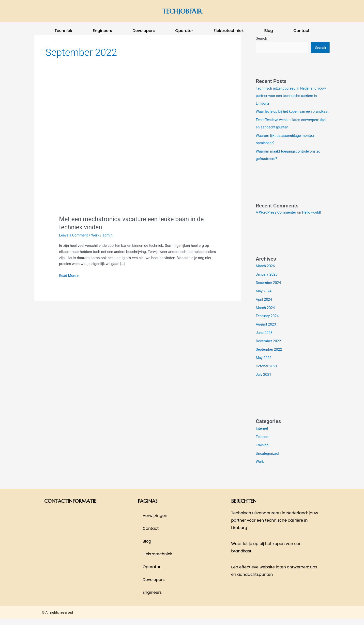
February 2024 (268, 323)
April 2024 (264, 306)
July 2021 (264, 381)
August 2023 (266, 331)
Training (262, 452)
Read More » (69, 275)
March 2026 (266, 273)
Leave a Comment (74, 235)
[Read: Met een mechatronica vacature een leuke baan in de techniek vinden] (138, 150)
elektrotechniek (229, 31)
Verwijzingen (155, 522)
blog (268, 31)
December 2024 (269, 290)
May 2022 (264, 364)
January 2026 (267, 281)
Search (320, 47)
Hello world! (313, 219)
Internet (262, 435)
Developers (144, 31)
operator (184, 31)
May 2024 (264, 298)
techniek (63, 31)
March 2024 (266, 315)
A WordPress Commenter (277, 219)
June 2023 (264, 340)
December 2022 (269, 348)
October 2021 (267, 373)
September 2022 (269, 356)
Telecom (263, 443)
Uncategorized (268, 460)
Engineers (102, 31)
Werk (96, 235)
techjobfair (182, 11)
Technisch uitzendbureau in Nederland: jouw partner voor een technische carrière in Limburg (292, 96)
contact (301, 31)
